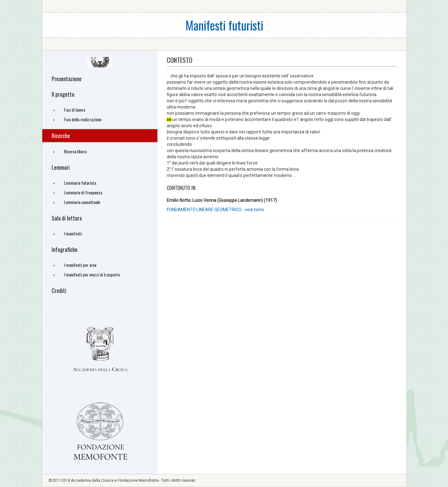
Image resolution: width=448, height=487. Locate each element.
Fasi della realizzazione (83, 119)
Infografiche (65, 249)
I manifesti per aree (80, 265)
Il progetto (63, 94)
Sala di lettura (67, 218)
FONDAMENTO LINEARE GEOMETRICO (204, 210)
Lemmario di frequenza (83, 192)
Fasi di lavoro (75, 110)
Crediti (59, 290)
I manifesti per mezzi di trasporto (92, 274)
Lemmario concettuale (82, 202)
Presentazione (67, 79)
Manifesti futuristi (224, 25)
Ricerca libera (75, 151)
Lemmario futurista (80, 183)
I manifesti (73, 233)
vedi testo (254, 210)
